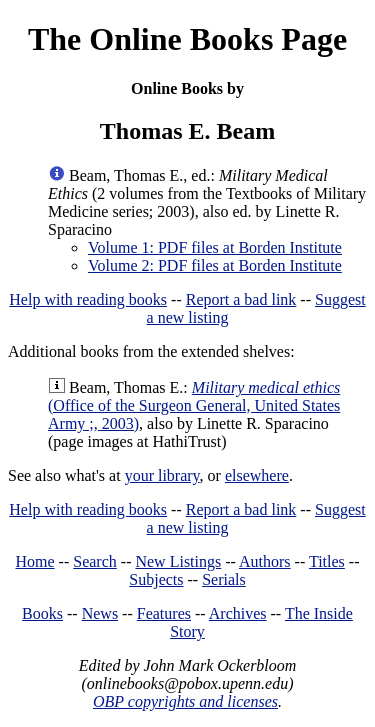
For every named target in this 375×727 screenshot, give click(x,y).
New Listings (178, 561)
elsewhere (257, 475)
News (100, 613)
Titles (327, 561)
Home (35, 561)
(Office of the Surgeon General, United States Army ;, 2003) (194, 405)
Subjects (156, 579)
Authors (265, 561)
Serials (224, 579)
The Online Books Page (187, 39)
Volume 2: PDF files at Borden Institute (215, 265)
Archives (238, 613)
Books (42, 613)
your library (162, 475)
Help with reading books (88, 299)
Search (95, 561)
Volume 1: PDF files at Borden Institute (215, 247)
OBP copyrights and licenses (185, 701)
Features (164, 613)
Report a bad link (241, 299)
